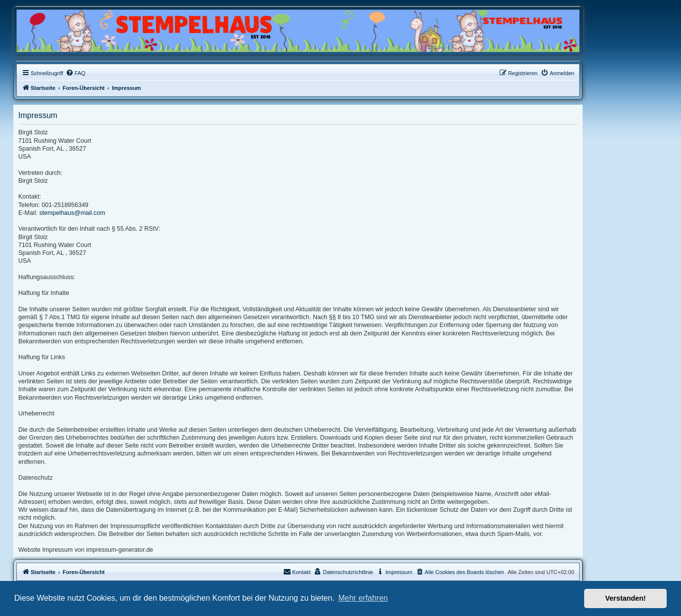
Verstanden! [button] (626, 598)
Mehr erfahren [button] (363, 598)
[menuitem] (76, 73)
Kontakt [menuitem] (297, 572)
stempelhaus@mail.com (72, 213)
